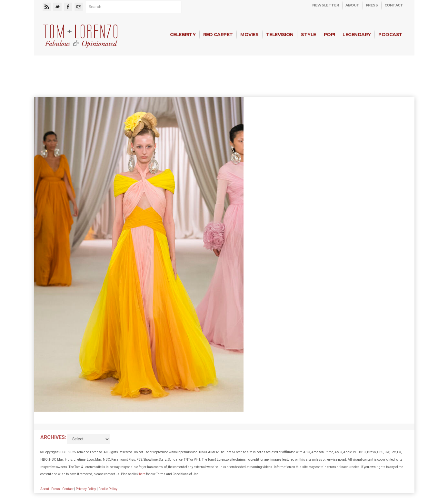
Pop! (329, 35)
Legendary (357, 35)
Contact (394, 5)
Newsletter (326, 5)
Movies (249, 35)
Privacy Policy (86, 489)
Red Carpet (218, 35)
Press (372, 5)
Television (280, 35)
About (352, 5)
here (142, 474)
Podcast (390, 35)
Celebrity (183, 35)
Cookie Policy (108, 489)
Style (308, 35)
